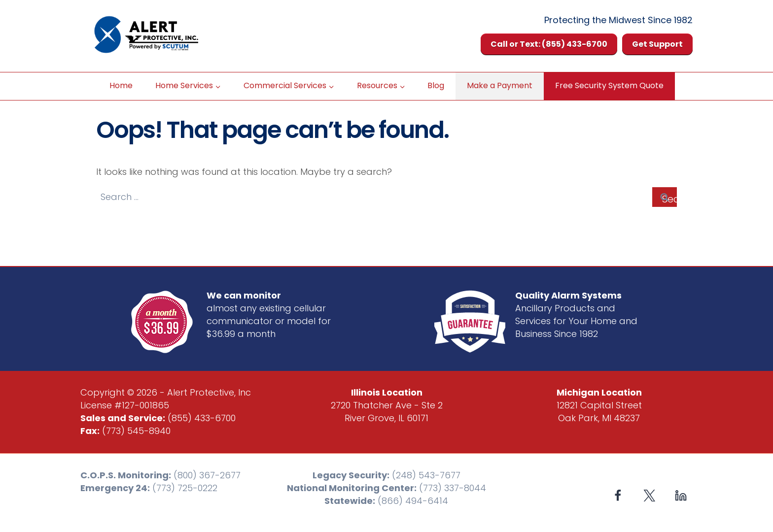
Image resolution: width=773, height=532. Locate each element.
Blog (436, 85)
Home (121, 85)
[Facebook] (618, 495)
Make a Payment (500, 85)
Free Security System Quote (609, 85)
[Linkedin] (681, 495)
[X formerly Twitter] (650, 495)
